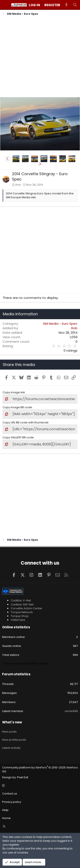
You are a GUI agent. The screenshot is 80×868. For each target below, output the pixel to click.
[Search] (75, 5)
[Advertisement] (40, 57)
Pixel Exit (23, 777)
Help (5, 810)
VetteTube (18, 620)
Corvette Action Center (27, 608)
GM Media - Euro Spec (60, 324)
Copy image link (14, 392)
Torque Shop (20, 616)
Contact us (10, 794)
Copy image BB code (17, 407)
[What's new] (66, 5)
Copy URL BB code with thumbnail (25, 422)
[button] (7, 159)
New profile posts (14, 740)
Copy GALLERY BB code (18, 437)
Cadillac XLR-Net (22, 604)
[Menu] (6, 5)
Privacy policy (12, 802)
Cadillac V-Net (21, 600)
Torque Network (22, 612)
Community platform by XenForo (40, 769)
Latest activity (11, 748)
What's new (12, 722)
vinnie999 (71, 711)
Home (6, 818)
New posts (9, 732)
